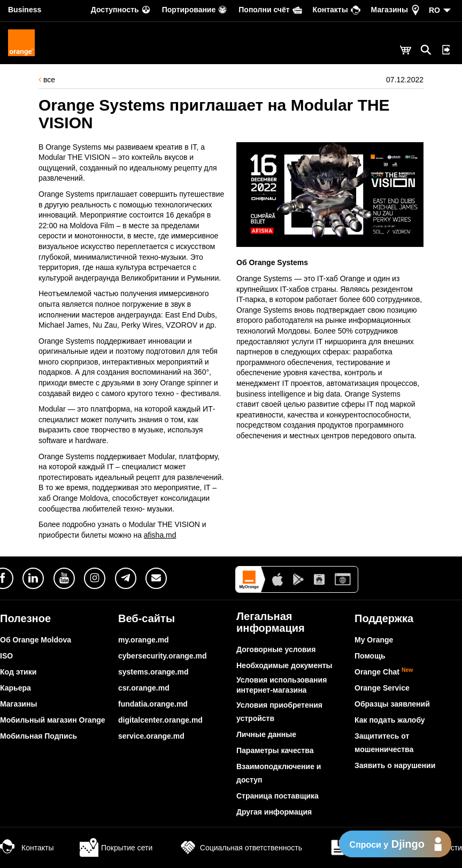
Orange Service (382, 688)
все (47, 80)
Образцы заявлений (392, 704)
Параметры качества (275, 750)
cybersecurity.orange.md (162, 656)
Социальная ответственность (240, 848)
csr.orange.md (144, 688)
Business (25, 10)
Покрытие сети (116, 848)
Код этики (18, 672)
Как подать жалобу (390, 720)
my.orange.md (144, 640)
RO (434, 10)
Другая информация (274, 812)
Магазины (18, 704)
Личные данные (266, 734)
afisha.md (160, 535)
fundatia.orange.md (153, 704)
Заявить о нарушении (395, 765)
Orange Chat (384, 672)
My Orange (374, 640)
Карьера (16, 688)
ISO (6, 656)
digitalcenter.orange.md (160, 720)
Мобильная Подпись (38, 736)
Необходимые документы (284, 665)
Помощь (370, 656)
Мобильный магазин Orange (53, 720)
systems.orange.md (153, 672)
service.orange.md (151, 736)
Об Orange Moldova (36, 640)
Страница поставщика (278, 796)
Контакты (27, 848)
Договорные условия (276, 649)
